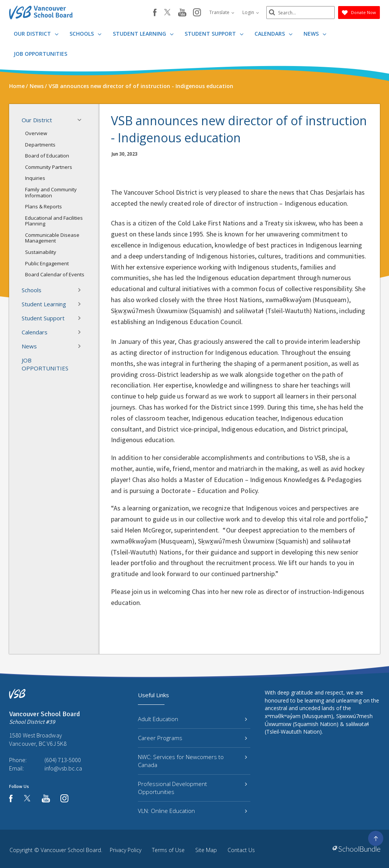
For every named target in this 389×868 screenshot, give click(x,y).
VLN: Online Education (192, 811)
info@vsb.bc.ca (63, 768)
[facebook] (155, 13)
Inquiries (35, 178)
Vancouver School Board (71, 850)
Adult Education (192, 719)
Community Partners (49, 167)
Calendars (274, 34)
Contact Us (241, 850)
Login (251, 12)
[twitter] (167, 13)
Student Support (214, 34)
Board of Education (47, 156)
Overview (36, 133)
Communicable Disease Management (52, 238)
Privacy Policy (126, 850)
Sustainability (41, 252)
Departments (40, 145)
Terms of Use (168, 850)
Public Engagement (47, 263)
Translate (222, 12)
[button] (82, 120)
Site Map (206, 850)
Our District (36, 34)
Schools (85, 34)
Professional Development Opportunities (192, 788)
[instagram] (197, 13)
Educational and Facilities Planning (54, 221)
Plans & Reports (43, 206)
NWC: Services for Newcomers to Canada (192, 761)
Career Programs (192, 738)
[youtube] (182, 13)
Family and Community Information (51, 192)
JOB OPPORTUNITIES (40, 54)
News (315, 34)
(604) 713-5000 (63, 760)
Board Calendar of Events (55, 274)
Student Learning (143, 34)
